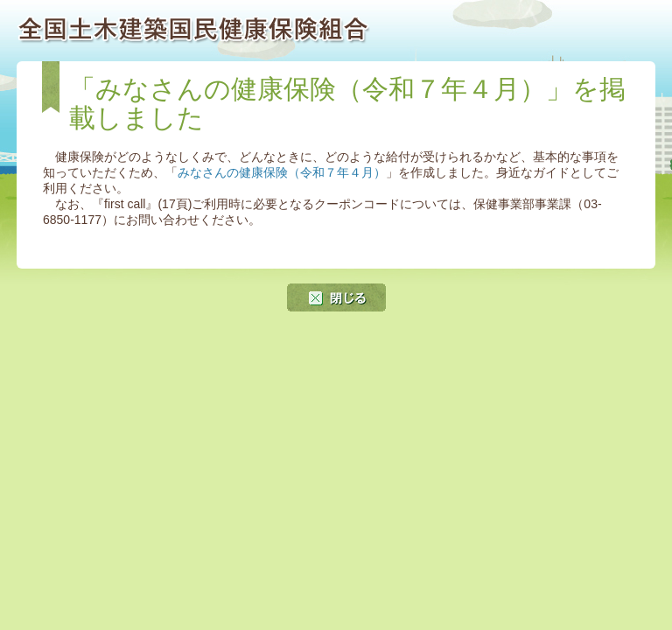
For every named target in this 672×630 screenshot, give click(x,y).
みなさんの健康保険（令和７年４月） (282, 172)
